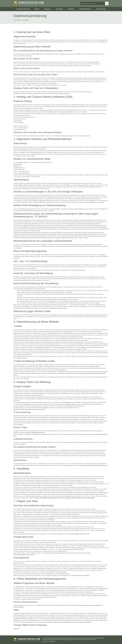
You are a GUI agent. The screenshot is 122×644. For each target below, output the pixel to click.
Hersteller (71, 9)
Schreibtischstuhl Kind (23, 9)
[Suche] (107, 3)
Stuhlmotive (59, 9)
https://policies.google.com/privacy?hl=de (78, 534)
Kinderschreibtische (85, 9)
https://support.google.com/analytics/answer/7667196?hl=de (92, 465)
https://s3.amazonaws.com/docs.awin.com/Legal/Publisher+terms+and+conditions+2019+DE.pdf (66, 622)
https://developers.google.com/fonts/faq (56, 553)
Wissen (37, 9)
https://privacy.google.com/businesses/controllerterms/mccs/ (29, 409)
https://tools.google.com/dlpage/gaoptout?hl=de (32, 433)
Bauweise (47, 9)
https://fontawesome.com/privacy (81, 576)
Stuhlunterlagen (101, 9)
